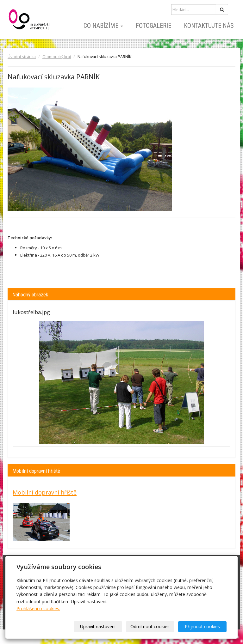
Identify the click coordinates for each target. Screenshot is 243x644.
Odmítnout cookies (150, 626)
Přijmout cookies (202, 626)
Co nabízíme (103, 26)
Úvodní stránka (22, 57)
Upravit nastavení (98, 626)
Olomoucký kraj (57, 57)
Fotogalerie (153, 26)
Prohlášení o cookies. (38, 608)
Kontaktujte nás (209, 26)
